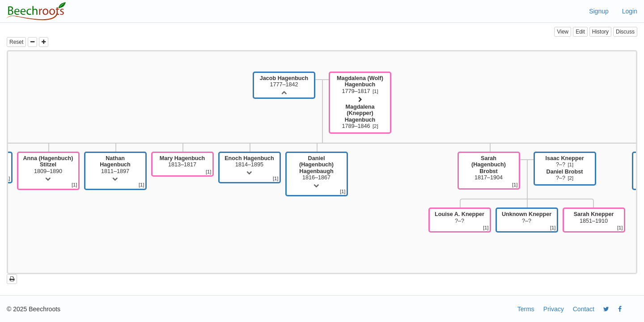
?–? (564, 161)
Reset (16, 42)
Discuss (625, 32)
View (563, 32)
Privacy (554, 309)
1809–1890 (48, 165)
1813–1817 (182, 161)
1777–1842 (284, 81)
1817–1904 (489, 168)
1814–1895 (249, 161)
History (600, 32)
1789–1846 (360, 117)
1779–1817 (360, 85)
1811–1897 (115, 165)
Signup (599, 11)
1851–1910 (594, 217)
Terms (526, 309)
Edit (580, 32)
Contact (584, 309)
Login (630, 11)
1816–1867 (316, 168)
